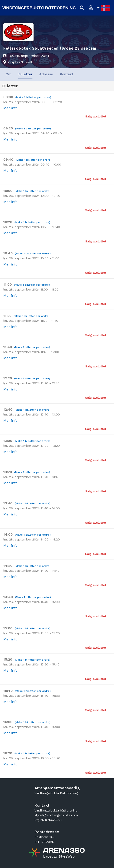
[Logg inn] (91, 8)
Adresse (46, 74)
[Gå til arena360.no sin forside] (35, 853)
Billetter (25, 74)
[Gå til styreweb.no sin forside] (59, 856)
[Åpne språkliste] (104, 8)
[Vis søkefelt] (82, 8)
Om (9, 74)
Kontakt (67, 74)
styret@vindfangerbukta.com (56, 815)
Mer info (10, 108)
